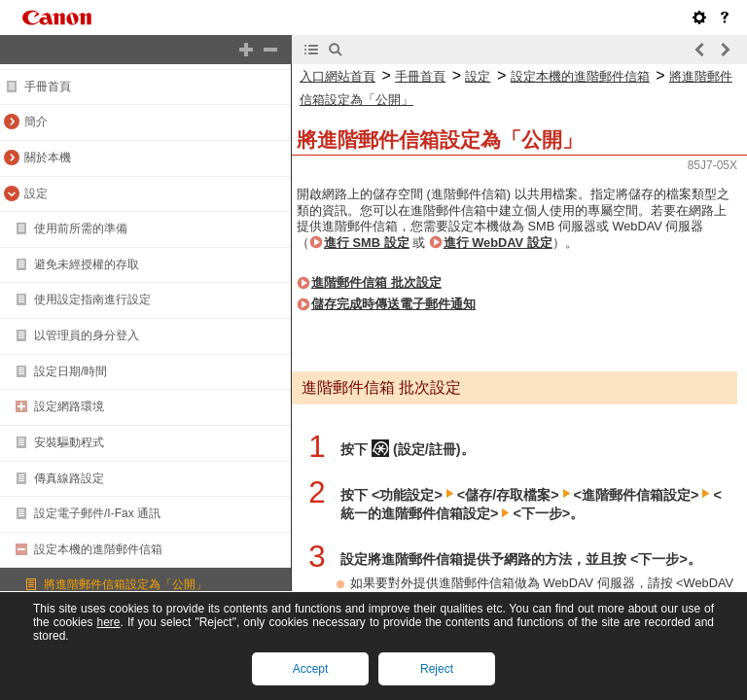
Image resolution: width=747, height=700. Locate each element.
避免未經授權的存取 (87, 264)
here (108, 622)
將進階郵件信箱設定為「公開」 (125, 584)
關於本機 (48, 157)
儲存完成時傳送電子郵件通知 (393, 304)
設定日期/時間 (71, 371)
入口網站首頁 (338, 76)
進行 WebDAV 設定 (498, 243)
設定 (36, 193)
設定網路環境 (69, 406)
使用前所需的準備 (81, 228)
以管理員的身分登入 (87, 335)
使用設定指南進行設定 (92, 299)
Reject (437, 669)
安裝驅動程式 (69, 442)
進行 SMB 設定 (367, 243)
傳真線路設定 (69, 478)
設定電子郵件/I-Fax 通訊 (97, 513)
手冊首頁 (48, 87)
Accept (311, 669)
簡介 (36, 122)
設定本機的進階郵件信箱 (98, 549)
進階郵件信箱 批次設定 (376, 282)
